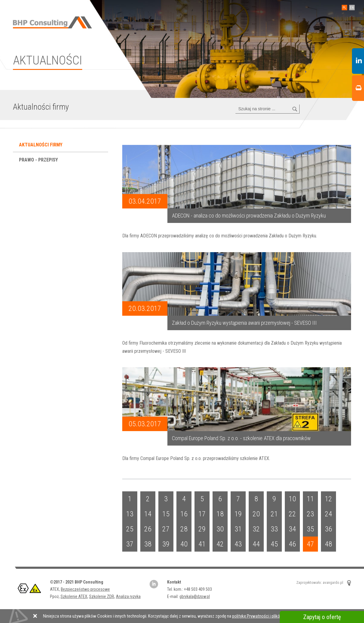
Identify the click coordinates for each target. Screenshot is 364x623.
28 (184, 529)
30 (220, 529)
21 (274, 514)
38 (148, 544)
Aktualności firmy (41, 145)
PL (344, 8)
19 (238, 514)
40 (184, 544)
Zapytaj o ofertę (322, 617)
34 (292, 529)
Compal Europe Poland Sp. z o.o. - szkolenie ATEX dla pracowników (241, 438)
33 (274, 529)
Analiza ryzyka (128, 596)
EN (352, 8)
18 (220, 514)
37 (130, 544)
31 (238, 529)
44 (256, 544)
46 (292, 544)
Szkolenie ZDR (102, 596)
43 (238, 544)
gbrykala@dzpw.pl (195, 596)
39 (166, 544)
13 (130, 514)
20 (256, 514)
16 (184, 514)
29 (202, 529)
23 (310, 514)
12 (328, 499)
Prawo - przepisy (39, 160)
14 (148, 514)
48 (328, 544)
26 (148, 529)
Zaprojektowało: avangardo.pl (320, 583)
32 (256, 529)
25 (130, 529)
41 (202, 544)
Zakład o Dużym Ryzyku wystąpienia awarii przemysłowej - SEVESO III (244, 323)
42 (220, 544)
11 (310, 499)
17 (202, 514)
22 (292, 514)
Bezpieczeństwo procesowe (85, 589)
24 (328, 514)
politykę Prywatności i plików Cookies (266, 616)
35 (310, 529)
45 (274, 544)
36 (328, 529)
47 (310, 544)
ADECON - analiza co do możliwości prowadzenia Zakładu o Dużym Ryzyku (249, 216)
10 (292, 499)
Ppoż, (55, 596)
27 (166, 529)
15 (166, 514)
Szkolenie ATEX (74, 596)
